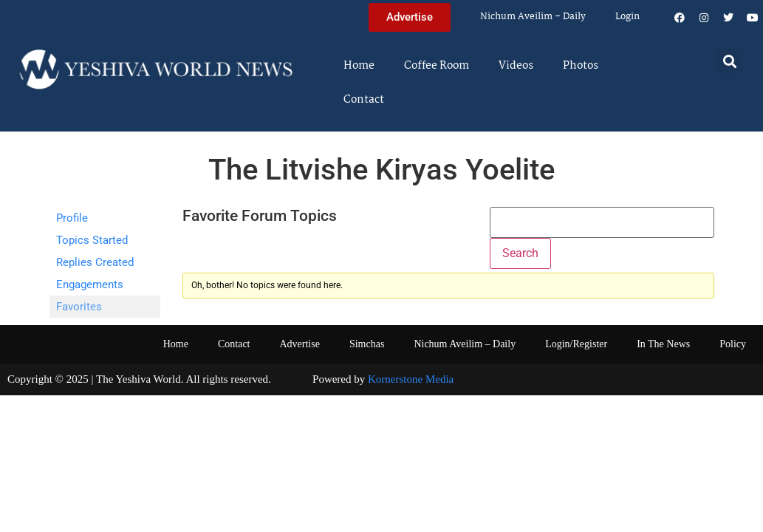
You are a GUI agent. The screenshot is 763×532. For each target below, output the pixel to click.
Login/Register (576, 344)
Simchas (367, 344)
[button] (730, 61)
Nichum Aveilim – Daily (533, 17)
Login (627, 17)
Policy (733, 344)
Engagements (90, 284)
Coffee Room (437, 66)
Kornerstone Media (411, 379)
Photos (581, 66)
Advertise (299, 344)
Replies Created (95, 262)
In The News (663, 344)
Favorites (79, 307)
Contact (364, 100)
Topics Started (92, 240)
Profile (72, 218)
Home (359, 66)
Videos (516, 66)
